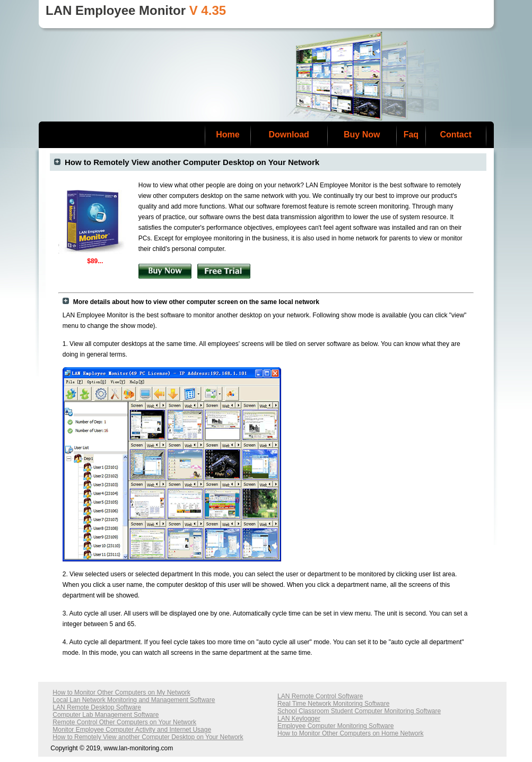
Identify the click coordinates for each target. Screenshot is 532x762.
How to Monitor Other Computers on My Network (121, 692)
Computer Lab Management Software (106, 715)
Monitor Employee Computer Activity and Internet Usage (132, 730)
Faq (411, 135)
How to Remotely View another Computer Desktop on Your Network (148, 737)
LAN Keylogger (299, 718)
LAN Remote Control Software (320, 696)
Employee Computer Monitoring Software (335, 726)
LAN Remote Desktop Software (97, 707)
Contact (456, 135)
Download (289, 135)
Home (228, 135)
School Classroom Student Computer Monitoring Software (359, 711)
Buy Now (362, 135)
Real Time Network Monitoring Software (333, 704)
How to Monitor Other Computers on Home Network (350, 733)
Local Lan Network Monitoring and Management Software (134, 700)
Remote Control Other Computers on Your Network (124, 722)
